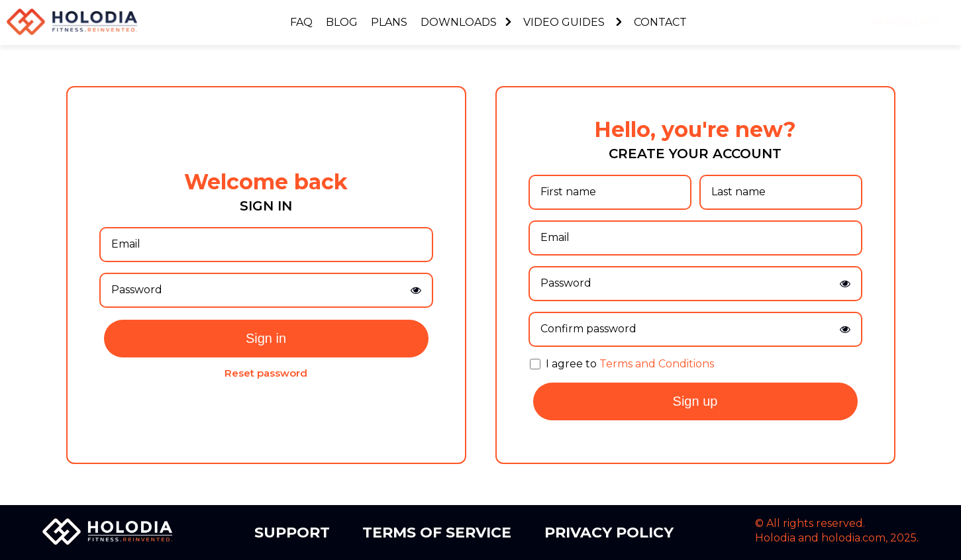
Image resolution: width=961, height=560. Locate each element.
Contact (660, 23)
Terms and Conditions (657, 364)
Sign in (266, 338)
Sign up (695, 401)
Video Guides (572, 23)
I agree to (630, 364)
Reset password (266, 373)
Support (292, 533)
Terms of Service (437, 533)
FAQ (301, 23)
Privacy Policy (609, 533)
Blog (342, 23)
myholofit (907, 23)
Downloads (465, 23)
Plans (389, 23)
